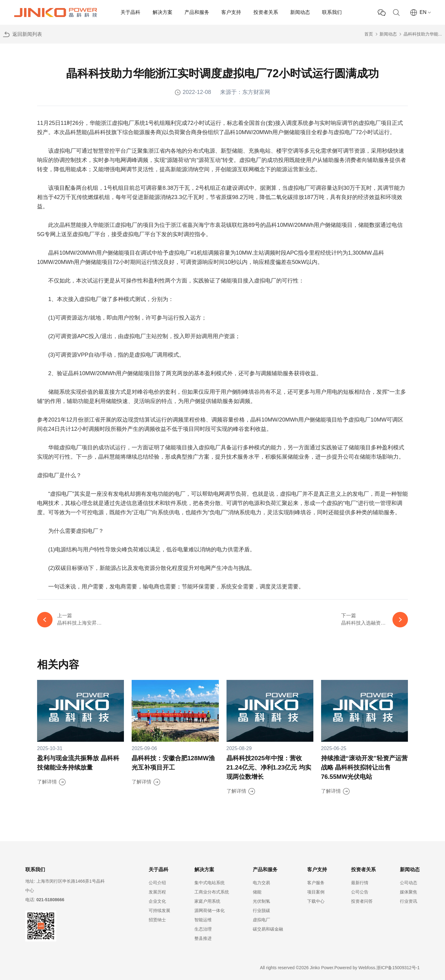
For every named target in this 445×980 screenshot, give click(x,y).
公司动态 (409, 883)
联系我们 (332, 12)
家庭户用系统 (207, 901)
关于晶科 (130, 12)
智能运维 (203, 920)
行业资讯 (409, 901)
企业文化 (157, 901)
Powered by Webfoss (355, 968)
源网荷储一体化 (210, 910)
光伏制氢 (261, 901)
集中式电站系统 (210, 883)
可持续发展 (159, 910)
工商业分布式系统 (212, 892)
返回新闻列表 (27, 34)
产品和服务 (197, 12)
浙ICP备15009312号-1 (398, 968)
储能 (257, 892)
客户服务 (316, 883)
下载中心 (316, 901)
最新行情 (360, 883)
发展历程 (157, 892)
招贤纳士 (157, 920)
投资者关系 (266, 12)
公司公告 (360, 892)
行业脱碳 (261, 910)
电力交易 (261, 883)
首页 (369, 34)
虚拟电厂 (261, 920)
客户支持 (231, 12)
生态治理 (203, 929)
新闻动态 (300, 12)
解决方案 (163, 12)
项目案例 (316, 892)
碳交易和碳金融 (268, 929)
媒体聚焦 (409, 892)
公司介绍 (157, 883)
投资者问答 (362, 901)
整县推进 (203, 938)
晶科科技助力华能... (423, 34)
